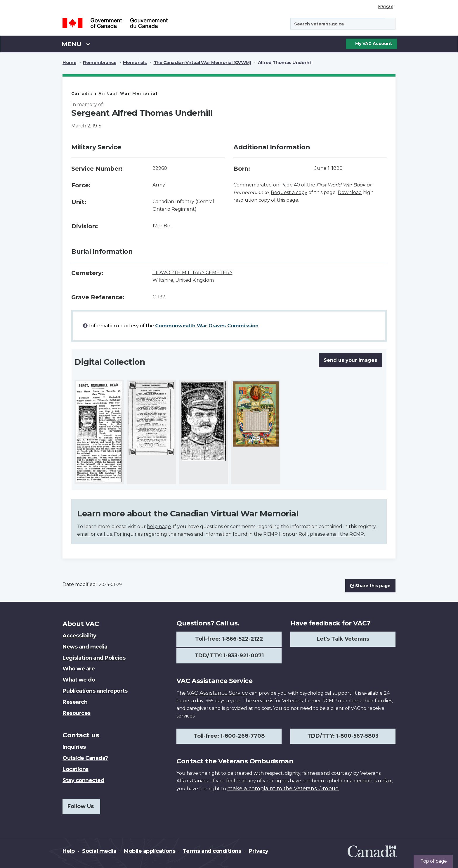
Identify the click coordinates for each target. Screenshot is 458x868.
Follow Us (81, 806)
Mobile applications (150, 851)
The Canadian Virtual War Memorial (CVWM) (202, 62)
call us (104, 534)
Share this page (370, 586)
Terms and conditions (212, 851)
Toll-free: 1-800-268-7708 (229, 736)
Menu (76, 44)
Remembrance (100, 62)
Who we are (79, 669)
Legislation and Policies (94, 658)
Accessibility (79, 636)
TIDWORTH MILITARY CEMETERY (192, 273)
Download (350, 192)
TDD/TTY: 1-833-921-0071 (229, 656)
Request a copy (289, 192)
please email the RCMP (337, 534)
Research (75, 702)
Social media (99, 851)
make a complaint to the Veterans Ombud (283, 789)
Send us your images (350, 360)
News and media (85, 647)
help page (159, 526)
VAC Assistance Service (217, 693)
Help (68, 851)
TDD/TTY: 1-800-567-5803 (343, 736)
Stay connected (83, 780)
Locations (76, 769)
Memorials (135, 62)
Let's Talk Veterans (343, 639)
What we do (79, 680)
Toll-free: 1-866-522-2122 (229, 639)
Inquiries (74, 747)
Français (386, 6)
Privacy (259, 851)
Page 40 (290, 185)
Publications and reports (95, 691)
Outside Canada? (85, 758)
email (83, 534)
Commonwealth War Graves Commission (207, 326)
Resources (77, 713)
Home (69, 62)
